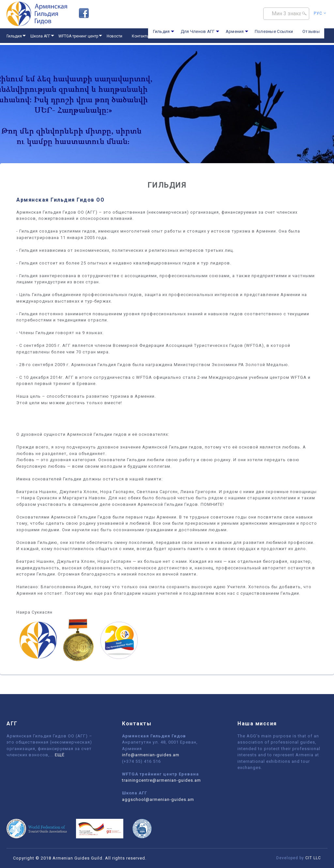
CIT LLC (313, 858)
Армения (235, 31)
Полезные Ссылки (274, 31)
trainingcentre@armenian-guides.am (161, 780)
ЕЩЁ (60, 755)
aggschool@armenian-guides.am (158, 799)
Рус (320, 13)
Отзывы (311, 31)
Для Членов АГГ (198, 31)
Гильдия (161, 31)
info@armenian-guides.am (151, 755)
